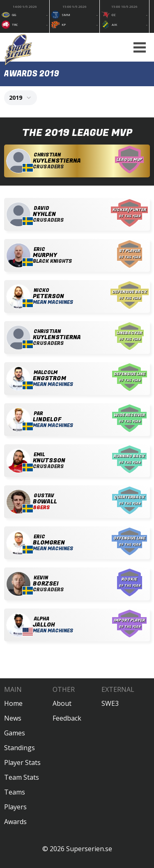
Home (13, 703)
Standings (20, 748)
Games (15, 733)
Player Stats (22, 762)
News (13, 718)
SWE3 (110, 703)
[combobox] (21, 98)
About (62, 703)
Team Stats (22, 777)
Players (15, 807)
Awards (15, 822)
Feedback (67, 718)
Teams (15, 792)
